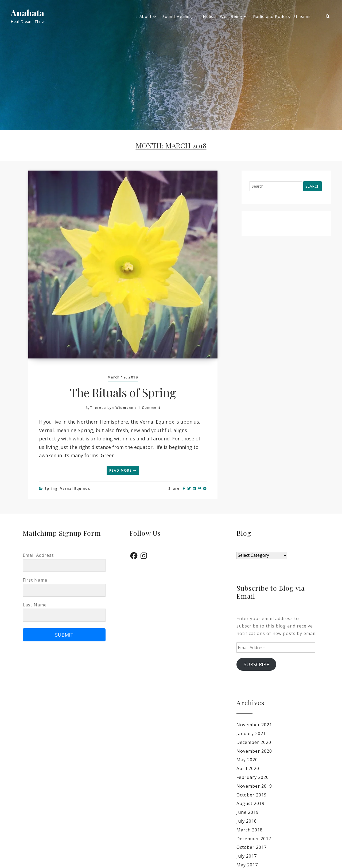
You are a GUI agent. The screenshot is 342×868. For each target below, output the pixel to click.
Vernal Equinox (75, 489)
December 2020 (254, 742)
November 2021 (254, 725)
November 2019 (254, 786)
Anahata (27, 13)
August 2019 (250, 803)
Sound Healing (177, 16)
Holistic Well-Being (223, 16)
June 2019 (248, 812)
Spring (51, 489)
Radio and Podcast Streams (282, 16)
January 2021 (251, 733)
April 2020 (248, 768)
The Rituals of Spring (123, 392)
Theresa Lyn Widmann (112, 408)
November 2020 (254, 751)
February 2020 (253, 777)
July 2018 (247, 821)
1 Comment (149, 408)
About (146, 16)
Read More (123, 470)
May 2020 (247, 760)
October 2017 (252, 847)
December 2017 (254, 839)
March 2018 (250, 830)
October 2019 (252, 795)
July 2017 (247, 856)
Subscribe (256, 664)
